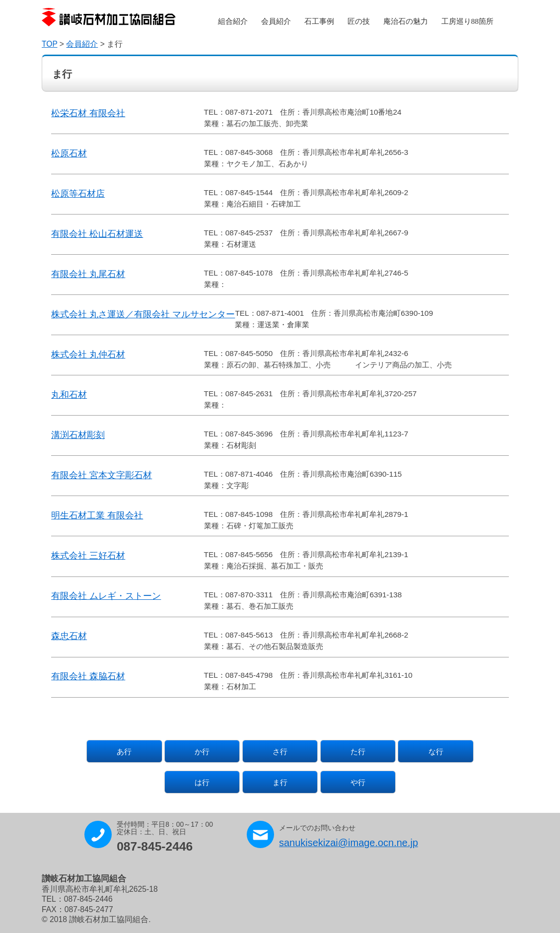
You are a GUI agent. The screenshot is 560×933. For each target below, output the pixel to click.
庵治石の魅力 (406, 21)
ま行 (280, 782)
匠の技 (359, 21)
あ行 (124, 752)
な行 (436, 752)
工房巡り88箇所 (467, 21)
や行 (358, 782)
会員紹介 (276, 21)
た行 (358, 752)
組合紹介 (233, 21)
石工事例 (319, 21)
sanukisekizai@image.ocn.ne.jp (349, 843)
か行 (202, 752)
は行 (202, 782)
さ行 (280, 752)
